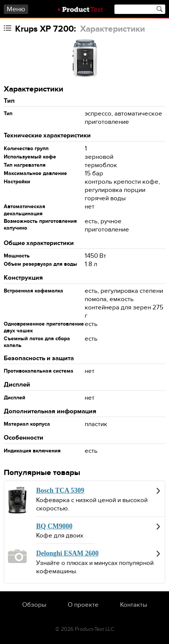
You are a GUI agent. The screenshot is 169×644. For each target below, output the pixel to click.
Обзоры (34, 605)
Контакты (134, 605)
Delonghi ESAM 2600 (67, 553)
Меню (16, 9)
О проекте (83, 605)
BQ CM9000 (54, 526)
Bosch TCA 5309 (60, 490)
